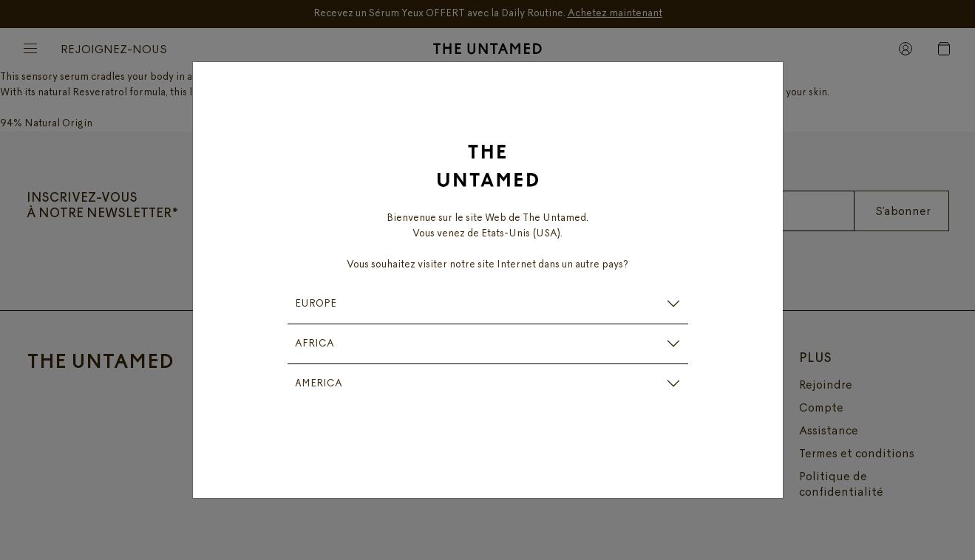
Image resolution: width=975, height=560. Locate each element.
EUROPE (316, 304)
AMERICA (319, 384)
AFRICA (315, 344)
